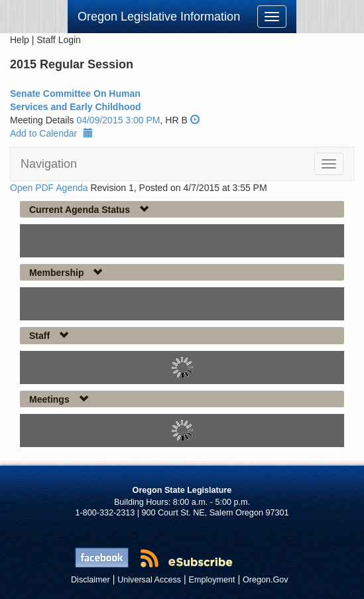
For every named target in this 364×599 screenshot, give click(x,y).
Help (20, 40)
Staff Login (59, 40)
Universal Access (149, 580)
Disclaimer (91, 580)
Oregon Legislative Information (159, 17)
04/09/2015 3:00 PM (118, 120)
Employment (212, 580)
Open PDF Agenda (49, 188)
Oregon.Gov (266, 580)
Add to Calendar (51, 133)
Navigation (49, 164)
